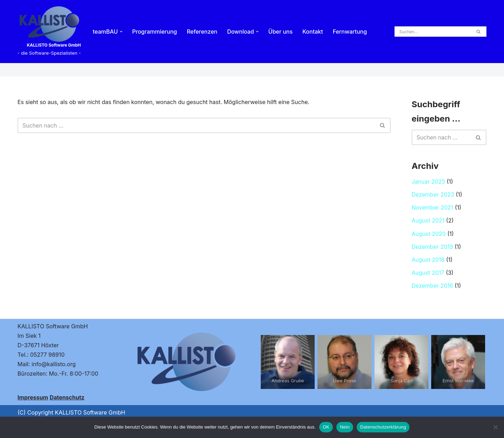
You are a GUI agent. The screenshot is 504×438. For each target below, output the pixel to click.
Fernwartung (350, 32)
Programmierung (155, 32)
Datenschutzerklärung (383, 427)
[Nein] (495, 427)
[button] (121, 32)
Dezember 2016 (432, 286)
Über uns (281, 32)
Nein (345, 427)
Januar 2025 (428, 182)
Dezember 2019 (432, 247)
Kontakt (313, 32)
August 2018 (428, 260)
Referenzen (202, 32)
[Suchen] (433, 32)
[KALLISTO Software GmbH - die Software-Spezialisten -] (49, 32)
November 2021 (432, 207)
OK (326, 427)
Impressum (33, 397)
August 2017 (428, 273)
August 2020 (429, 234)
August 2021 (428, 220)
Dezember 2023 (433, 194)
